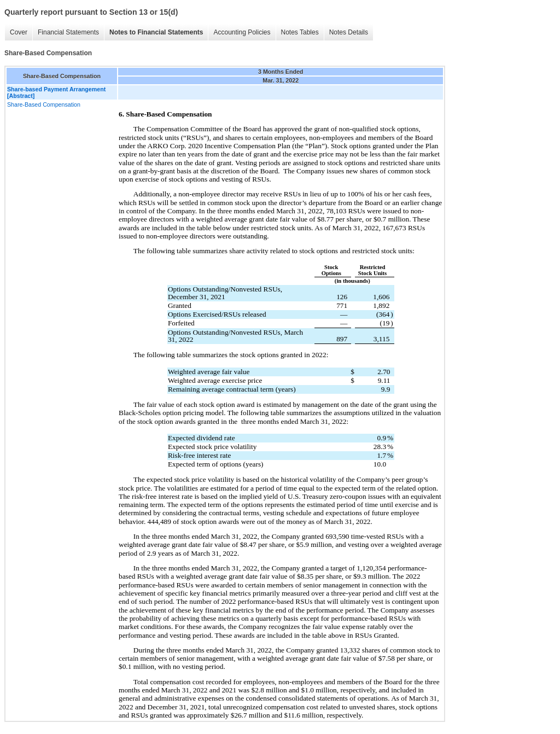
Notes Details (349, 32)
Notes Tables (300, 32)
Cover (19, 32)
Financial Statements (68, 32)
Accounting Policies (242, 32)
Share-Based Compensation (44, 104)
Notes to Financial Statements (156, 32)
